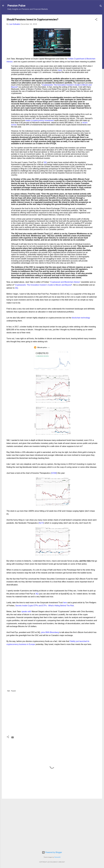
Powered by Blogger (52, 852)
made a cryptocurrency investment (40, 120)
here (60, 70)
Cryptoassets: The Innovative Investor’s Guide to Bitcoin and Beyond (43, 285)
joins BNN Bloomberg (50, 632)
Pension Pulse (16, 6)
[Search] (101, 6)
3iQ (45, 162)
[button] (96, 20)
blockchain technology (81, 318)
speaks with (26, 611)
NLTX (41, 523)
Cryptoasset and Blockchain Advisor (65, 282)
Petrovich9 (57, 857)
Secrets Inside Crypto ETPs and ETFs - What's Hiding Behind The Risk (45, 606)
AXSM (54, 473)
